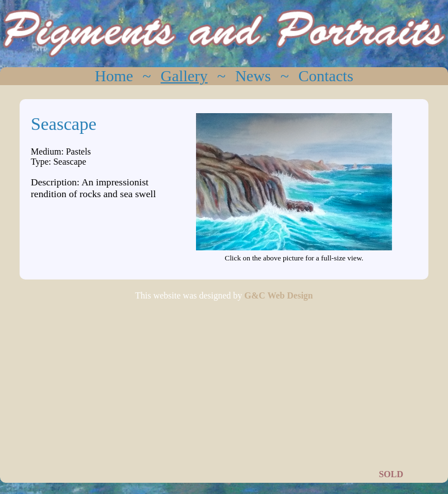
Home (114, 76)
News (253, 76)
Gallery (184, 76)
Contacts (326, 76)
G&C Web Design (278, 295)
